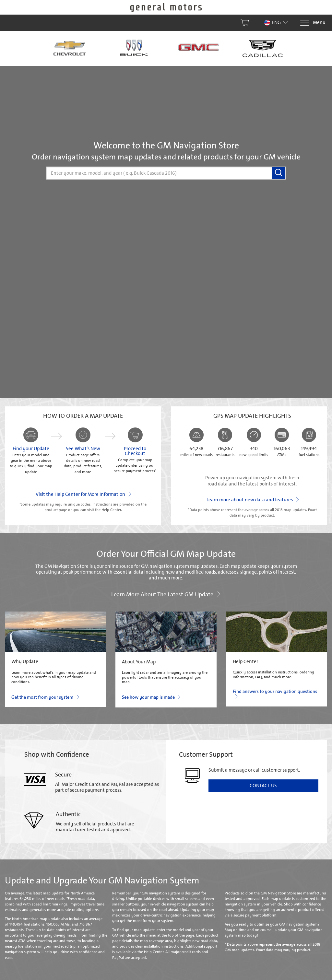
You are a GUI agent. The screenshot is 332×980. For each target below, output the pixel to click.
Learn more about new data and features (252, 499)
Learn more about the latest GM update (166, 594)
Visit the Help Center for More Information (83, 494)
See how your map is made (151, 697)
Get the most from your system (45, 697)
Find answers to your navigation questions (275, 694)
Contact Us (263, 786)
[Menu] (313, 23)
